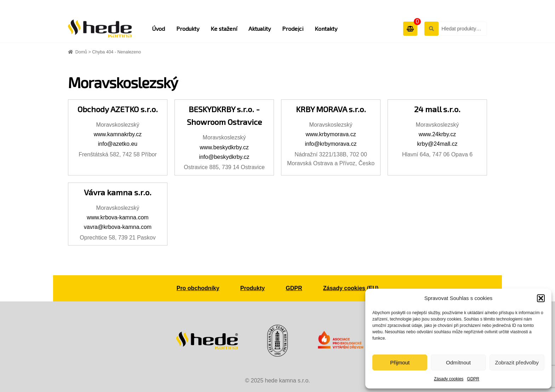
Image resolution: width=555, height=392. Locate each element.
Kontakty (326, 28)
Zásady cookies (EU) (351, 288)
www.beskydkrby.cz (224, 147)
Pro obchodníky (198, 288)
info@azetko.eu (118, 144)
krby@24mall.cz (437, 144)
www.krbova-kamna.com (118, 217)
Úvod (158, 28)
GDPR (473, 379)
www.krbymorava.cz (331, 134)
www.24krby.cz (437, 134)
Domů (81, 52)
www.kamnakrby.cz (118, 134)
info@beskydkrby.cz (224, 157)
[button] (541, 298)
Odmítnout (458, 362)
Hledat (431, 28)
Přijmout (400, 362)
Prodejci (293, 28)
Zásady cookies (449, 379)
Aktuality (260, 28)
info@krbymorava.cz (331, 144)
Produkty (188, 28)
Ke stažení (224, 28)
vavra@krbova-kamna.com (118, 227)
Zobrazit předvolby (517, 362)
